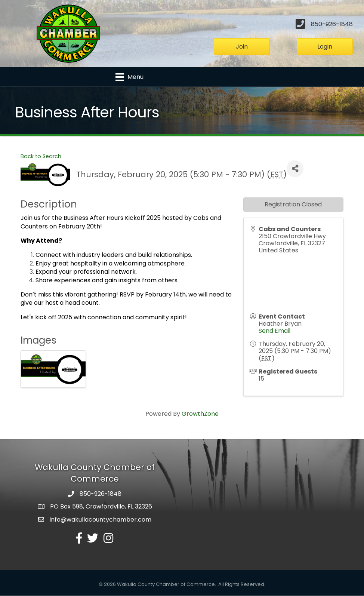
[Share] (295, 169)
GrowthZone (200, 414)
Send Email (274, 331)
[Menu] (129, 77)
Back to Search (41, 156)
